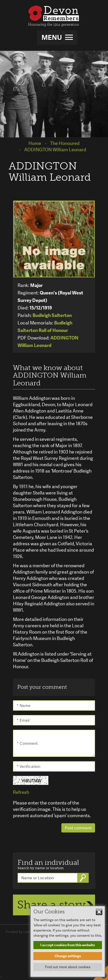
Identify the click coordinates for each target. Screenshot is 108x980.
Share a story (51, 905)
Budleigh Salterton (52, 315)
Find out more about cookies (68, 967)
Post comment (78, 828)
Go (84, 878)
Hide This (99, 912)
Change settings (68, 956)
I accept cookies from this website (68, 945)
